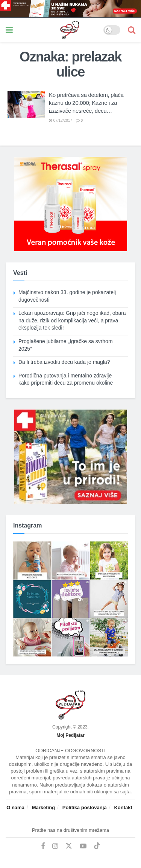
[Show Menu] (9, 30)
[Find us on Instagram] (55, 846)
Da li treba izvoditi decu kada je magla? (64, 362)
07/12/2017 (61, 120)
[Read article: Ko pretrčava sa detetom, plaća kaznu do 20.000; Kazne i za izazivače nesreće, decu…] (26, 104)
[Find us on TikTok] (97, 846)
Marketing (43, 807)
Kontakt (123, 807)
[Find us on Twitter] (69, 846)
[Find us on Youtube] (83, 846)
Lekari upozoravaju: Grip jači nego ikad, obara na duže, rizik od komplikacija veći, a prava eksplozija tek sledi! (72, 320)
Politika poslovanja (85, 807)
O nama (15, 807)
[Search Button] (132, 30)
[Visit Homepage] (58, 30)
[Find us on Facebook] (43, 846)
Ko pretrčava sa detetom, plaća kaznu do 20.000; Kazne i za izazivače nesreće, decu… (86, 103)
